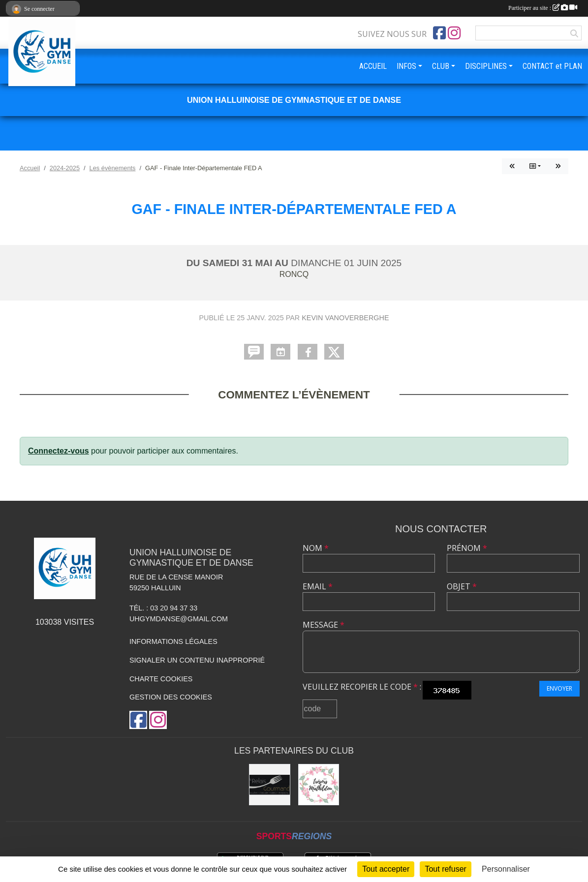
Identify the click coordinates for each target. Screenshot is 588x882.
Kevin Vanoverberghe (345, 318)
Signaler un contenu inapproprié (197, 660)
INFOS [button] (406, 66)
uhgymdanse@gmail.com (179, 619)
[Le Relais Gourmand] (270, 785)
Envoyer (559, 688)
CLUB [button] (441, 66)
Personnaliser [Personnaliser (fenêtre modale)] (506, 869)
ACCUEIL (373, 66)
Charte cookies (161, 679)
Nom (316, 548)
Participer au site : (543, 8)
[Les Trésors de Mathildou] (319, 785)
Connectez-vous (59, 451)
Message (324, 625)
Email (318, 586)
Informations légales (173, 641)
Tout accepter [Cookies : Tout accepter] (386, 869)
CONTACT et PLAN (552, 66)
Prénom (467, 548)
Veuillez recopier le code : (362, 687)
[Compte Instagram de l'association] (454, 33)
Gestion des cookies (171, 697)
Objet (462, 586)
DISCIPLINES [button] (486, 66)
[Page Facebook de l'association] (439, 33)
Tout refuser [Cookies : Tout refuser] (445, 869)
